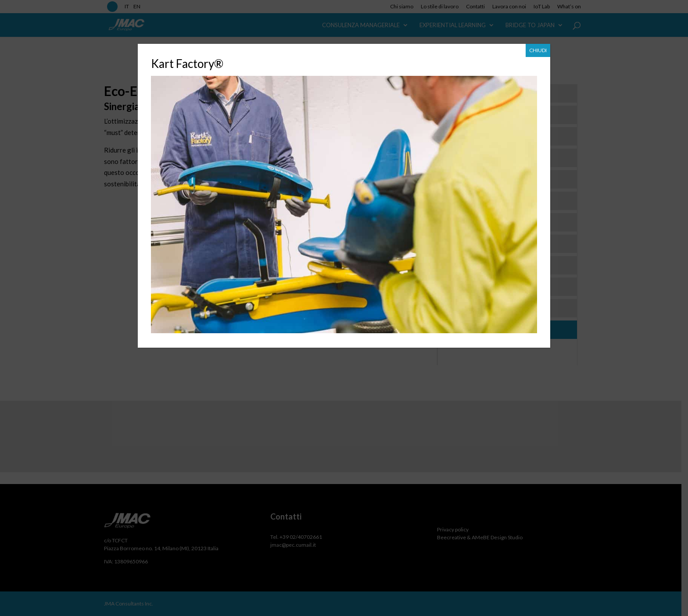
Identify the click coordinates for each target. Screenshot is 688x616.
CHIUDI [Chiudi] (538, 50)
